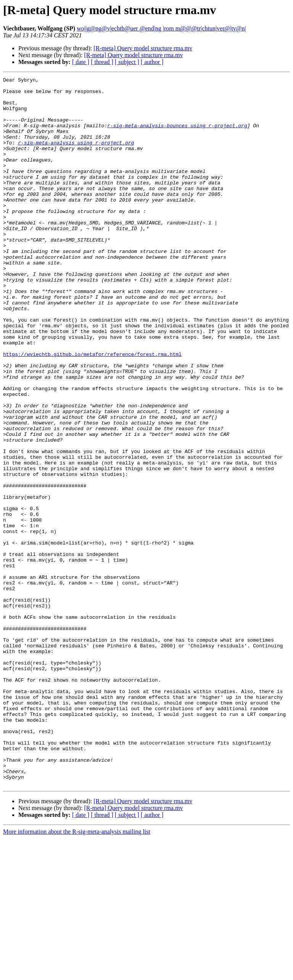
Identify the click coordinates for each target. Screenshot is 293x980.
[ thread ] (102, 62)
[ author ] (152, 62)
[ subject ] (127, 62)
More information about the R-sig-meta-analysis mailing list (77, 973)
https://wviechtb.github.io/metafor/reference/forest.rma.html (92, 410)
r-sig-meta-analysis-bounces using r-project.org (177, 136)
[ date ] (81, 62)
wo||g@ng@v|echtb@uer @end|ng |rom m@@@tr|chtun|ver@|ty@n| (161, 28)
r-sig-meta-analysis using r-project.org (76, 156)
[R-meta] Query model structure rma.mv (143, 48)
